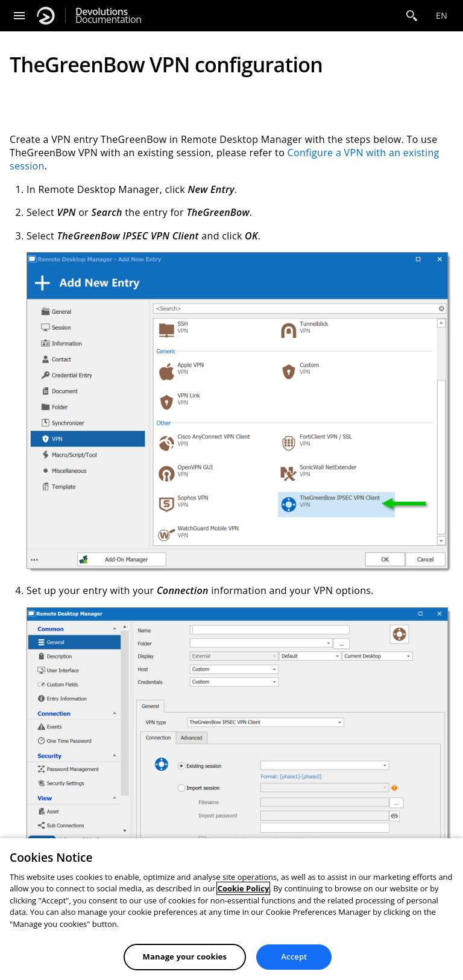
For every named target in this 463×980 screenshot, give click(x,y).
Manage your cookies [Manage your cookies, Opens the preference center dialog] (185, 956)
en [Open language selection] (442, 15)
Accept (294, 956)
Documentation (108, 16)
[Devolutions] (46, 16)
